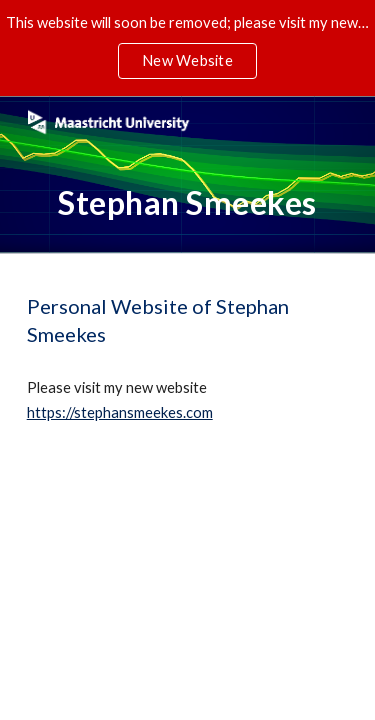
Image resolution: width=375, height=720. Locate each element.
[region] (187, 48)
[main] (188, 203)
